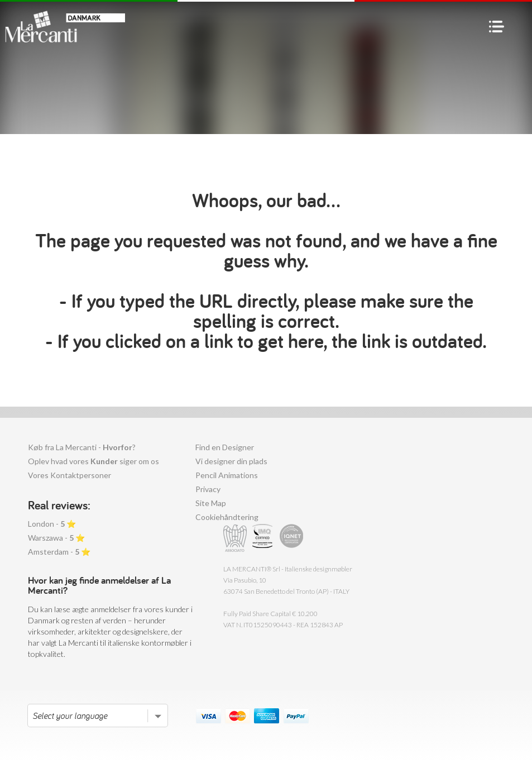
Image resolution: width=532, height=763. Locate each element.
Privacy (208, 489)
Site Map (211, 503)
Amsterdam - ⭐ (59, 552)
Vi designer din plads (231, 461)
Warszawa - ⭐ (56, 538)
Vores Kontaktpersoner (70, 475)
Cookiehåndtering (227, 517)
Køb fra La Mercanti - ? (82, 447)
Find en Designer (225, 447)
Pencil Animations (227, 475)
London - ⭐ (52, 524)
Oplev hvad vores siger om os (94, 461)
